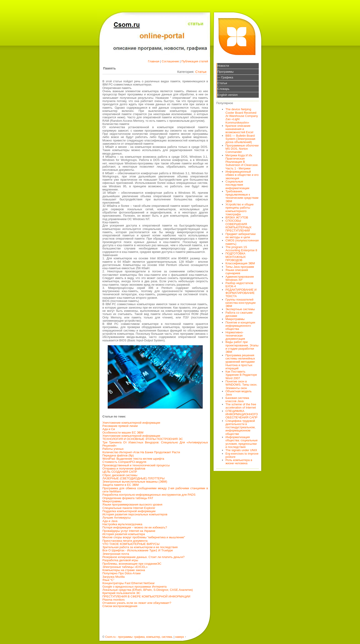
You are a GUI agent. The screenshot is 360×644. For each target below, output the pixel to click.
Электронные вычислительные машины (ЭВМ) (135, 482)
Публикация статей (195, 61)
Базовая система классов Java (237, 399)
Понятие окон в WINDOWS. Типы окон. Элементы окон (241, 385)
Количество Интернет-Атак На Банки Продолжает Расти (141, 452)
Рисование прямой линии (120, 426)
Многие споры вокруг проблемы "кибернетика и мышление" (144, 537)
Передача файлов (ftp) (118, 455)
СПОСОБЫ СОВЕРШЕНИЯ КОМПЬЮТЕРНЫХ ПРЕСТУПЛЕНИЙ (239, 226)
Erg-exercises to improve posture (242, 455)
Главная (153, 61)
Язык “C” (108, 580)
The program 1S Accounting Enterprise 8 (241, 249)
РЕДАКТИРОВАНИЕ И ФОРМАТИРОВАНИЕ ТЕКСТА (241, 293)
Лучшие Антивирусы (117, 518)
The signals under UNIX (241, 450)
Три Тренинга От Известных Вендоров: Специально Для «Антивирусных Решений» (155, 444)
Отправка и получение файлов (124, 468)
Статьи (201, 72)
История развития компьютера (124, 534)
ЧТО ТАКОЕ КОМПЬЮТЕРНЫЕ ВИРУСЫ (131, 544)
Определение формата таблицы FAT (128, 498)
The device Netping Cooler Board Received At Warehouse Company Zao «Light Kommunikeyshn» (242, 116)
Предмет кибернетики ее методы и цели (240, 236)
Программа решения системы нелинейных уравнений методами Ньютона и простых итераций (240, 362)
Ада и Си (109, 429)
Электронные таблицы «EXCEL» (125, 567)
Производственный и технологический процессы (136, 465)
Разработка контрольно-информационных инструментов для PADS (149, 495)
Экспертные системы (240, 309)
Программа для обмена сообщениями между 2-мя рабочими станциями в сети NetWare (155, 490)
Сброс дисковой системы (120, 475)
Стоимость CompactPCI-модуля (124, 462)
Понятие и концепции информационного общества (240, 326)
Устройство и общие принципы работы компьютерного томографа (239, 209)
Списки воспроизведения (120, 606)
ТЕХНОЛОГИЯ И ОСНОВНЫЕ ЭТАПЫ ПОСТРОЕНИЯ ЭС (143, 439)
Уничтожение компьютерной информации (131, 423)
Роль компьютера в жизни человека (239, 462)
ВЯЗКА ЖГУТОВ (237, 217)
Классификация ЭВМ (240, 263)
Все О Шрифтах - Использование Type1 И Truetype (138, 550)
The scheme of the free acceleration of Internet (241, 406)
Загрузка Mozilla (114, 577)
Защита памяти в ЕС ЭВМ (121, 485)
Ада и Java (110, 521)
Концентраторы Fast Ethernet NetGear (129, 583)
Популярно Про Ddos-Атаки (121, 573)
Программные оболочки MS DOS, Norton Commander (242, 149)
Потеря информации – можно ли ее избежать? (135, 527)
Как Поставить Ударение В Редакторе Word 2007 (241, 375)
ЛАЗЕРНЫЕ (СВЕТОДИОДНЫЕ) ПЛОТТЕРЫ (134, 478)
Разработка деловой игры (120, 560)
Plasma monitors (114, 600)
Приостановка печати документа (125, 541)
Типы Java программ (240, 267)
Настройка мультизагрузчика (122, 524)
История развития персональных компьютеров (135, 514)
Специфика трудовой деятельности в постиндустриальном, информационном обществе (240, 427)
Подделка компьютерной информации (129, 511)
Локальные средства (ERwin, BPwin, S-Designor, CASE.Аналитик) (148, 590)
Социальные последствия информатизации (237, 185)
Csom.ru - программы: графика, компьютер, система (139, 637)
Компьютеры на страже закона (124, 570)
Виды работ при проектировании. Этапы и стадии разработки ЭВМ (242, 347)
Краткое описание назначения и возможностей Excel (239, 129)
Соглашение (170, 61)
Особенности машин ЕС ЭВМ (123, 433)
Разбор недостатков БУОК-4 (239, 285)
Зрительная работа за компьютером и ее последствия (140, 547)
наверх (180, 637)
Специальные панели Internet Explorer (129, 508)
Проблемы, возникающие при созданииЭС (132, 564)
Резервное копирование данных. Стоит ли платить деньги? (143, 557)
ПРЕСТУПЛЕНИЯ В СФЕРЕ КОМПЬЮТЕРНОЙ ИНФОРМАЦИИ (146, 596)
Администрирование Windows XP (240, 278)
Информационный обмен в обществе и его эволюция (242, 175)
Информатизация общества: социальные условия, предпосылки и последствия (242, 442)
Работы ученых (113, 449)
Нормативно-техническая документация (235, 336)
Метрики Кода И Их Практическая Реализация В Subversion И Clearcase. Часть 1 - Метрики (242, 162)
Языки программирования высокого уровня (132, 504)
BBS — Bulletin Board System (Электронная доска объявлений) (240, 139)
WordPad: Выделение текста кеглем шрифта (133, 459)
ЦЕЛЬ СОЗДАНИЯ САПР (120, 472)
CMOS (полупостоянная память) (242, 242)
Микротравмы (112, 501)
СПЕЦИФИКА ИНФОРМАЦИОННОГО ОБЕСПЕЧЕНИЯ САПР (242, 414)
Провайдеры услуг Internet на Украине (129, 531)
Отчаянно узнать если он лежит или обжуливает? (137, 603)
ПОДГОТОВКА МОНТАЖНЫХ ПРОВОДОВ (236, 257)
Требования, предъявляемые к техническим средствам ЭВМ (242, 196)
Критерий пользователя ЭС (121, 593)
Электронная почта (116, 554)
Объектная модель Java (239, 393)
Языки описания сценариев (237, 272)
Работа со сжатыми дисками (239, 314)
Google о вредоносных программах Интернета (135, 587)
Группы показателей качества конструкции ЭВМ (240, 303)
